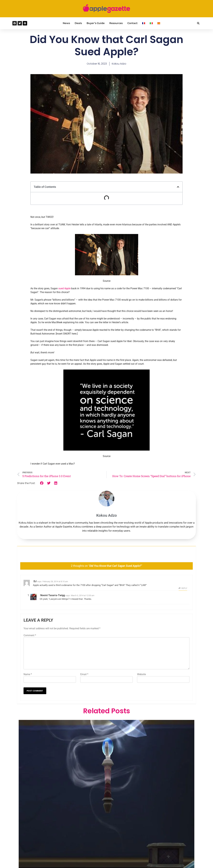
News (66, 23)
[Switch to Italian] (151, 23)
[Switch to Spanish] (159, 23)
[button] (198, 23)
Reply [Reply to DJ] (184, 588)
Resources (116, 23)
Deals (78, 23)
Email (84, 674)
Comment (30, 635)
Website (141, 674)
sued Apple (64, 288)
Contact (132, 23)
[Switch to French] (144, 23)
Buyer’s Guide (96, 23)
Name (28, 674)
